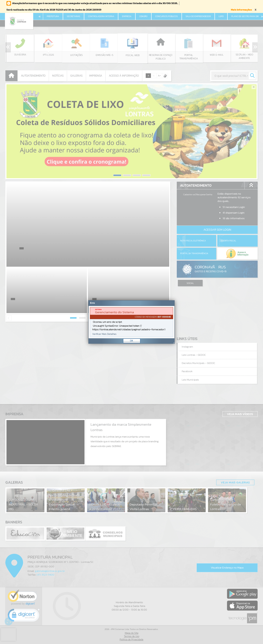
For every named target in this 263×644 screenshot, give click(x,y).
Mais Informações (241, 10)
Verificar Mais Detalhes (104, 334)
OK (132, 341)
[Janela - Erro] (131, 322)
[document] (131, 322)
